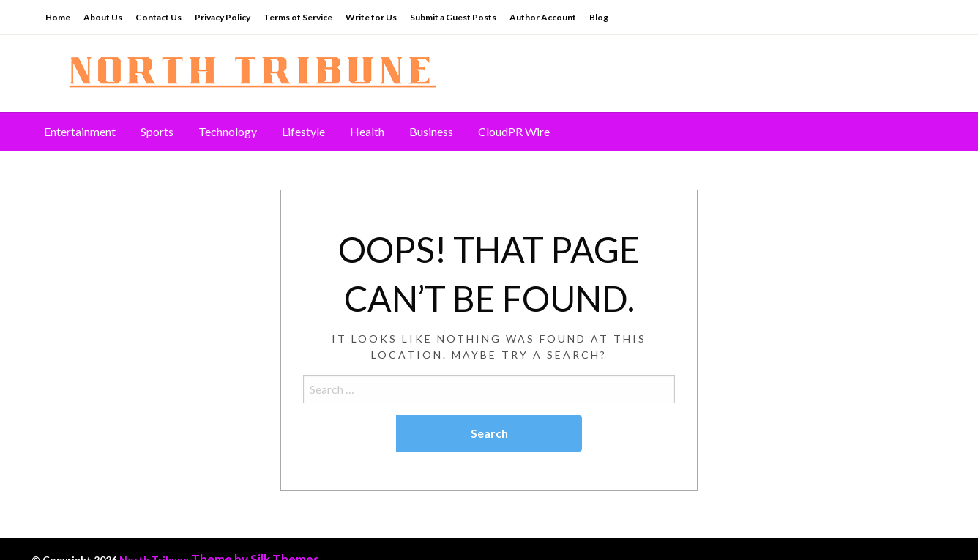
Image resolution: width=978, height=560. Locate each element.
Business (431, 131)
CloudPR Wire (514, 131)
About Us (103, 17)
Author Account (543, 17)
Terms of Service (298, 17)
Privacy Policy (223, 17)
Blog (599, 17)
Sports (157, 131)
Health (367, 131)
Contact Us (158, 17)
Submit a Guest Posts (453, 17)
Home (58, 17)
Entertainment (80, 131)
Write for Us (371, 17)
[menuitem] (80, 132)
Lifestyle (303, 131)
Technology (228, 131)
